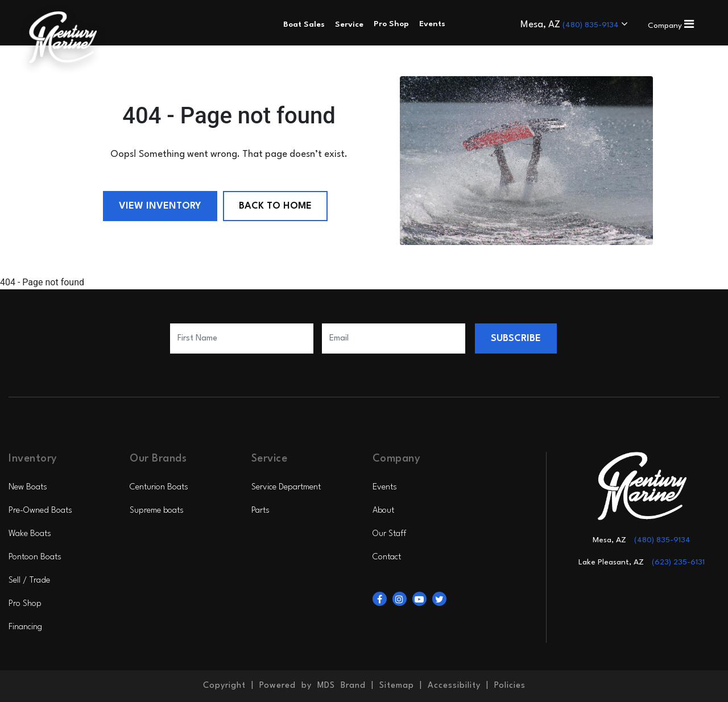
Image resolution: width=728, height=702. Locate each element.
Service (349, 24)
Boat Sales (304, 24)
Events (385, 487)
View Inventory (160, 206)
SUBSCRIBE (516, 338)
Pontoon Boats (35, 557)
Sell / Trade (29, 581)
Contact (387, 557)
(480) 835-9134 (592, 25)
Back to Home (275, 206)
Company (671, 26)
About (383, 511)
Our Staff (389, 534)
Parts (260, 511)
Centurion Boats (159, 487)
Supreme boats (157, 511)
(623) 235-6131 (678, 562)
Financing (25, 627)
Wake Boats (30, 534)
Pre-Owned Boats (40, 511)
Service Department (286, 487)
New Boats (28, 487)
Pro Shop (25, 604)
